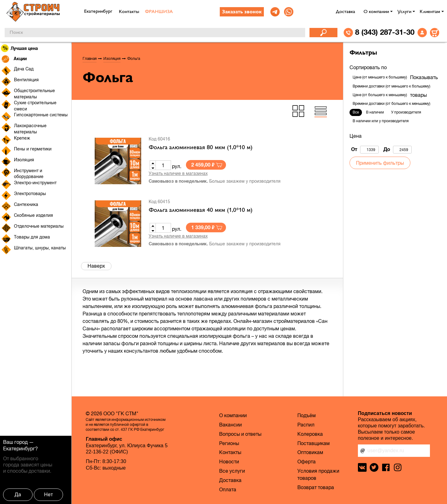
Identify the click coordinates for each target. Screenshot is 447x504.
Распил (306, 425)
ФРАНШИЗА (159, 12)
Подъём (307, 415)
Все (356, 112)
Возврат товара (316, 487)
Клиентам (430, 12)
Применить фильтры (380, 163)
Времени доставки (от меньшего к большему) (391, 86)
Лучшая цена (20, 48)
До (397, 150)
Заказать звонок (242, 12)
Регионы (229, 443)
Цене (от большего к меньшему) (380, 95)
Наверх (96, 266)
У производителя (406, 112)
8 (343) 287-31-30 (385, 32)
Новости (229, 462)
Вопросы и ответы (240, 434)
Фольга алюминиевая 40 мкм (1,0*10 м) (201, 210)
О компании (376, 12)
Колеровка (310, 434)
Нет (48, 494)
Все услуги (232, 471)
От (365, 150)
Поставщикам (314, 443)
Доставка (345, 12)
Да (18, 494)
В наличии (375, 112)
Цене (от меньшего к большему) (380, 77)
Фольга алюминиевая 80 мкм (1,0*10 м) (201, 148)
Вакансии (230, 425)
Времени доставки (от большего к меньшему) (391, 104)
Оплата (228, 489)
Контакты (129, 12)
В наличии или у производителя (381, 121)
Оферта (307, 462)
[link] (275, 12)
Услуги (404, 12)
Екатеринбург (19, 448)
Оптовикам (310, 452)
